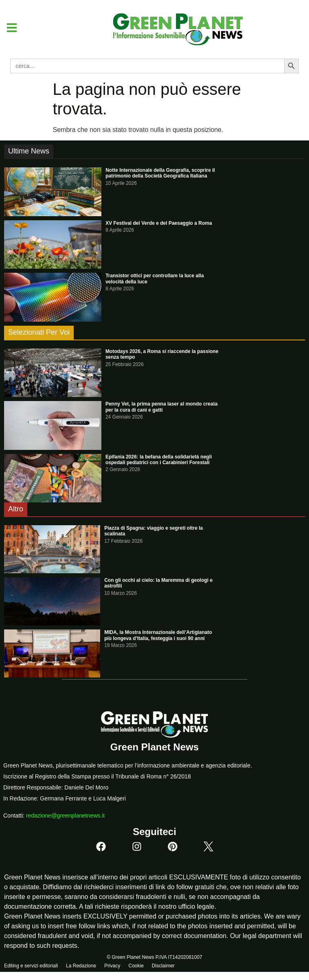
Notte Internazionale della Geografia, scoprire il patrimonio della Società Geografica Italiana (160, 173)
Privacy (112, 966)
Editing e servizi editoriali (31, 966)
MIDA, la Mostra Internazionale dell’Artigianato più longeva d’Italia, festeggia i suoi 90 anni (158, 635)
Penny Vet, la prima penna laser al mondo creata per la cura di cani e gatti (161, 407)
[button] (9, 28)
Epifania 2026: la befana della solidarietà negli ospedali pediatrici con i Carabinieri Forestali (159, 460)
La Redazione (81, 966)
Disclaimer (163, 966)
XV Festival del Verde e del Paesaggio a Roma (159, 223)
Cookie (136, 966)
